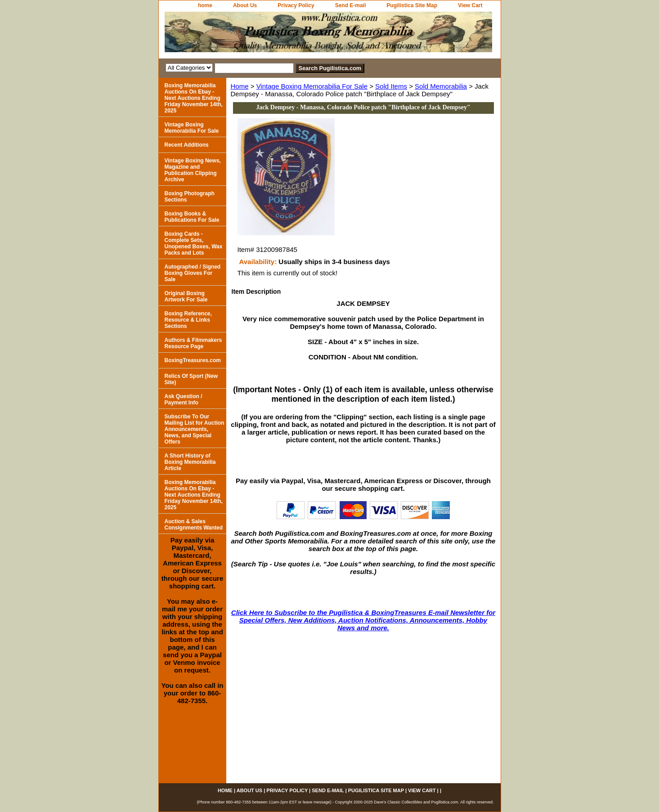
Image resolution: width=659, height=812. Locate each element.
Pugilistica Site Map (412, 5)
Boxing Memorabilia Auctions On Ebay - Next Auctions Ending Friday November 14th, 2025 (194, 98)
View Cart (470, 5)
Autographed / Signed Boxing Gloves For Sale (193, 273)
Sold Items (391, 86)
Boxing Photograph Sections (190, 197)
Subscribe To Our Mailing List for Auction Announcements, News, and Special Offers (195, 429)
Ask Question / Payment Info (184, 399)
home (205, 5)
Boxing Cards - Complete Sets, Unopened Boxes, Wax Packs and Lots (194, 243)
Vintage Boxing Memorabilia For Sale (312, 86)
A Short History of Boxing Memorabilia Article (190, 462)
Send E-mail (351, 5)
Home (240, 86)
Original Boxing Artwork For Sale (186, 296)
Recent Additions (187, 145)
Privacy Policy (296, 5)
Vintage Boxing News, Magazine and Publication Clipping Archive (193, 170)
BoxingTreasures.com (193, 360)
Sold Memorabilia (441, 86)
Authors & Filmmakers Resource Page (193, 343)
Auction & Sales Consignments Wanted (194, 525)
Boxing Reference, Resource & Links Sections (188, 320)
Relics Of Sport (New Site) (191, 379)
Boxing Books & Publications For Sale (192, 217)
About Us (245, 5)
